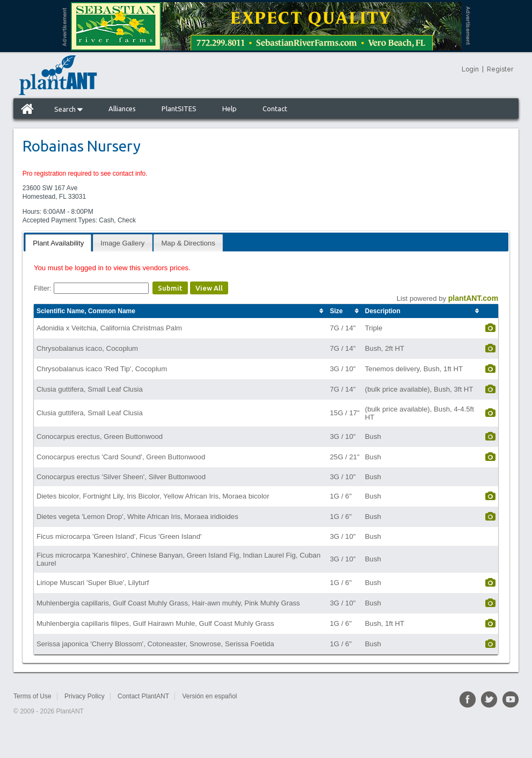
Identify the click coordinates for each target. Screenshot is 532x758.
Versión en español (209, 696)
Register (500, 69)
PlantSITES (179, 109)
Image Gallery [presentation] (122, 243)
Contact (275, 109)
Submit (170, 288)
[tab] (58, 243)
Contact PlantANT (143, 696)
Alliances (122, 109)
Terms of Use (32, 696)
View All (209, 288)
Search (68, 109)
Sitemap (261, 696)
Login (470, 69)
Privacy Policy (85, 696)
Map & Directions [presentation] (188, 243)
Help (229, 109)
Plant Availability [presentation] (58, 243)
